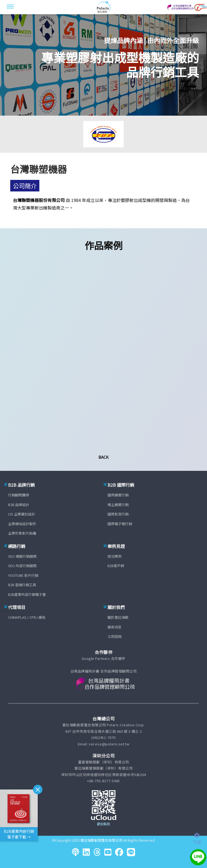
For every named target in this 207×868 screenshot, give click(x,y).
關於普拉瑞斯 (118, 617)
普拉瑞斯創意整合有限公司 (101, 840)
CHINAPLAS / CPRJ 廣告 (27, 617)
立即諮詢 (115, 636)
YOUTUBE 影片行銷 (23, 575)
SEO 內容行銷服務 (22, 566)
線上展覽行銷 (118, 505)
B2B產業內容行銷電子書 (27, 594)
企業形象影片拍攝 (22, 533)
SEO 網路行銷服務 (22, 556)
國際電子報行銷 (120, 524)
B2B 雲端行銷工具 (22, 585)
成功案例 (115, 556)
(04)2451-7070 (103, 737)
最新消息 (115, 627)
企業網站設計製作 (22, 524)
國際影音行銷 (118, 514)
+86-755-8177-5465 (103, 781)
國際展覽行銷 (118, 495)
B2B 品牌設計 (19, 505)
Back (103, 457)
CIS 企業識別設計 (22, 514)
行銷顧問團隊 (19, 495)
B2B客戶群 (116, 566)
